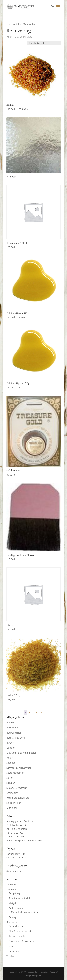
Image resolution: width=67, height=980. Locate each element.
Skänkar (11, 763)
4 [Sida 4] (37, 712)
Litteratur (12, 884)
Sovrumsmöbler (15, 773)
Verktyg (10, 956)
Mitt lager (12, 808)
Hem (9, 24)
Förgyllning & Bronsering (22, 941)
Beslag (12, 917)
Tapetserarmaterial (19, 898)
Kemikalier (15, 951)
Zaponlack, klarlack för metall (27, 912)
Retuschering (16, 926)
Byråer (10, 743)
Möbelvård (12, 889)
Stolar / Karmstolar (17, 788)
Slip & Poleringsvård (20, 931)
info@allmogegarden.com (29, 840)
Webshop (18, 24)
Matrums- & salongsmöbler (21, 753)
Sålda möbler (14, 803)
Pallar (9, 758)
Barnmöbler (13, 728)
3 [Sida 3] (33, 712)
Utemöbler (12, 793)
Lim (11, 946)
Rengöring (14, 893)
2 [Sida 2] (29, 712)
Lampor (11, 748)
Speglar (11, 783)
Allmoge (11, 723)
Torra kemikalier (18, 936)
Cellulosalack (16, 908)
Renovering (13, 922)
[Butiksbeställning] (44, 43)
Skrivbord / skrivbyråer (19, 768)
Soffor (10, 778)
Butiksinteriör (14, 733)
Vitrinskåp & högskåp (18, 798)
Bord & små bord (16, 738)
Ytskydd (13, 903)
